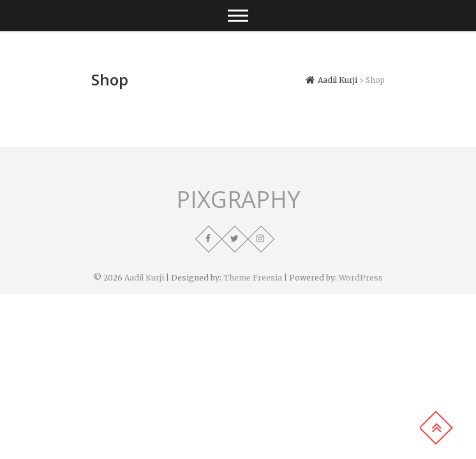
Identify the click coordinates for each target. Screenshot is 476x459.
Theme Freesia (253, 278)
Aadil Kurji (144, 278)
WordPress (361, 278)
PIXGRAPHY (238, 200)
